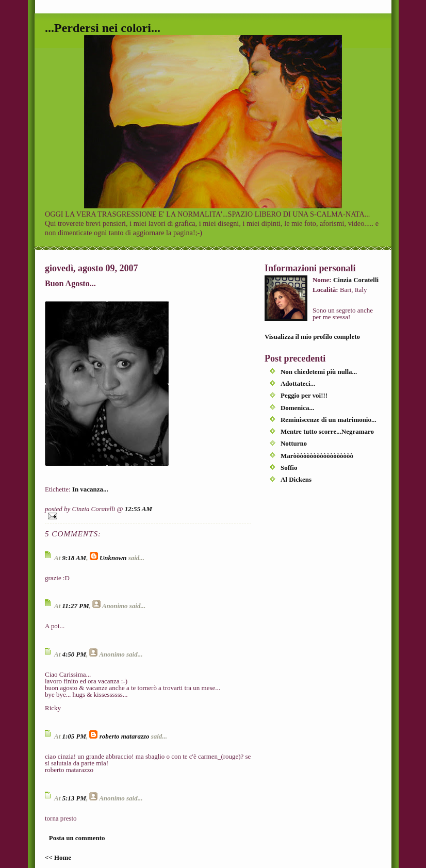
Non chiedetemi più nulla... (319, 372)
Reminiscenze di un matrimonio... (329, 420)
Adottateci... (298, 383)
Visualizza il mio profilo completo (312, 337)
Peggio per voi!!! (304, 395)
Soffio (289, 468)
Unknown (113, 558)
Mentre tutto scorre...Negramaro (327, 431)
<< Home (58, 857)
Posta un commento (77, 838)
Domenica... (297, 408)
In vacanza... (90, 489)
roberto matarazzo (125, 736)
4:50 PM (74, 654)
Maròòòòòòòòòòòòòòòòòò (317, 456)
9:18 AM (74, 558)
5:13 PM (74, 798)
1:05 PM (74, 736)
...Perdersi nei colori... (103, 28)
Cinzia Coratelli (356, 280)
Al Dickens (296, 479)
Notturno (294, 443)
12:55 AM (138, 509)
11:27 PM (75, 606)
